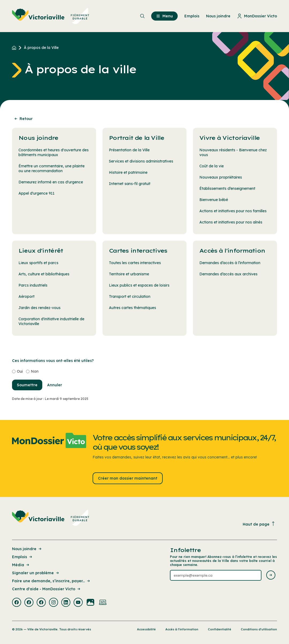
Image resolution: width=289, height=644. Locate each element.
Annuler (55, 385)
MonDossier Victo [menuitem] (257, 16)
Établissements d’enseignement (227, 188)
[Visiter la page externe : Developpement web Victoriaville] (103, 603)
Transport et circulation (130, 296)
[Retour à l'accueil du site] (15, 48)
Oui (20, 371)
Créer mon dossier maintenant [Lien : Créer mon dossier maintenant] (128, 478)
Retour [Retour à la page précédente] (23, 119)
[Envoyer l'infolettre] (271, 575)
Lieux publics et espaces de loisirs (139, 285)
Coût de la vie (212, 166)
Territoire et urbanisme (129, 274)
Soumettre (27, 385)
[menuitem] (51, 16)
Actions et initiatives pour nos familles (233, 211)
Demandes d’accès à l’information (230, 263)
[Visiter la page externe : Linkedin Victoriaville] (66, 603)
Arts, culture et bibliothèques (44, 274)
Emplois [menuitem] (192, 16)
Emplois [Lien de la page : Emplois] (22, 557)
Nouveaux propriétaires (221, 177)
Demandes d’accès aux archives (228, 274)
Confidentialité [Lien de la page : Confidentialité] (220, 629)
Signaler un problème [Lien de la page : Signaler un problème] (36, 573)
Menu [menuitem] (164, 16)
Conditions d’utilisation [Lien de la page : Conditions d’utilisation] (259, 629)
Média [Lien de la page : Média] (21, 565)
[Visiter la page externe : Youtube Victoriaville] (78, 603)
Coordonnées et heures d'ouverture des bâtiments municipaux (54, 152)
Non (35, 371)
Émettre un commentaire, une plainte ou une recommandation (52, 168)
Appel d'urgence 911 (37, 193)
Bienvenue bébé (214, 200)
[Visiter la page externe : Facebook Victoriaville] (17, 603)
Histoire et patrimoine (128, 172)
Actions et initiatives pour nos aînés (231, 222)
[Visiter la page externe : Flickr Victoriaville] (90, 603)
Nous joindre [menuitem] (218, 16)
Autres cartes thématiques (132, 308)
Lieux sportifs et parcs (38, 263)
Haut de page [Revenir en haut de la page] (259, 524)
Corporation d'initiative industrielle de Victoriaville (51, 321)
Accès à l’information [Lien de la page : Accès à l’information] (182, 629)
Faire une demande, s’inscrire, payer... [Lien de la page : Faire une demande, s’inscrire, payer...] (51, 581)
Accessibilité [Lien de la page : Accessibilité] (146, 629)
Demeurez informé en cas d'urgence (51, 182)
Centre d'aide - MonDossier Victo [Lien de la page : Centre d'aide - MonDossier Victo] (47, 589)
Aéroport (26, 296)
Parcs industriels (33, 285)
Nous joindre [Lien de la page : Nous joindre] (27, 549)
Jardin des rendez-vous (39, 308)
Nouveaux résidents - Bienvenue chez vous (233, 152)
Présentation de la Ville (129, 150)
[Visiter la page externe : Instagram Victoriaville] (54, 603)
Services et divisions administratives (141, 161)
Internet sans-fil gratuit (130, 184)
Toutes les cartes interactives (135, 263)
